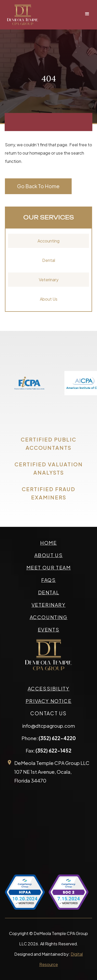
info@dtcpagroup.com (49, 726)
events (49, 629)
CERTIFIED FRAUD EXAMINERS (48, 493)
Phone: (49, 738)
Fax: (48, 750)
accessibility (49, 688)
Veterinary (49, 280)
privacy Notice (48, 701)
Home (48, 543)
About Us (49, 299)
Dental (49, 260)
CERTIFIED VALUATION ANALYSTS (49, 468)
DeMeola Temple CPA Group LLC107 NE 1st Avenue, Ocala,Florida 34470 (52, 772)
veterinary (49, 605)
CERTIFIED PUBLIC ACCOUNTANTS (48, 443)
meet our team (49, 567)
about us (49, 555)
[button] (87, 14)
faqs (48, 580)
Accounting (48, 241)
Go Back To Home (38, 186)
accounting (49, 617)
